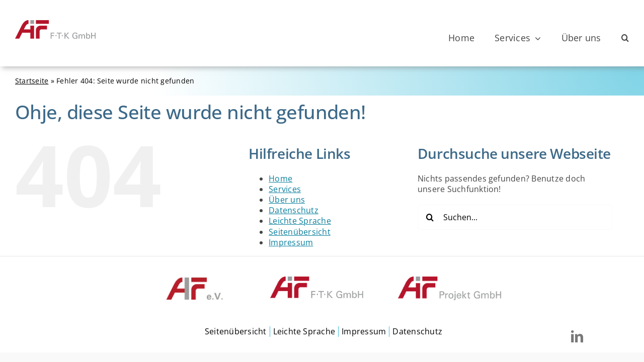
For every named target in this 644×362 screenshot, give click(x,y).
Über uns (287, 200)
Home (280, 178)
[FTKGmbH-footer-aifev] (194, 281)
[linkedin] (577, 336)
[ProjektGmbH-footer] (450, 281)
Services (285, 189)
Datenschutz (294, 210)
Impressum (291, 242)
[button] (625, 38)
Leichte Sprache (300, 221)
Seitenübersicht (300, 232)
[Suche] (430, 217)
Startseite (32, 81)
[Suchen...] (515, 217)
